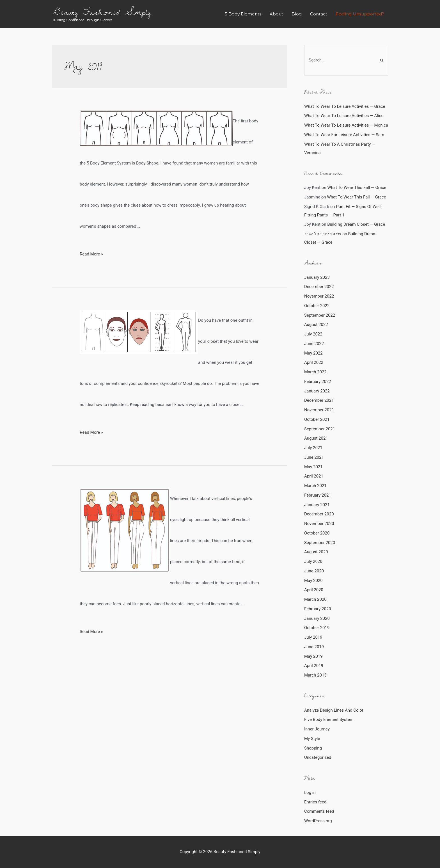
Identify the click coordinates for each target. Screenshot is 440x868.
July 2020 (313, 561)
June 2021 (314, 457)
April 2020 (314, 590)
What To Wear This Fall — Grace (357, 188)
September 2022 (320, 315)
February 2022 (318, 382)
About (276, 14)
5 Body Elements (243, 14)
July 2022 (313, 334)
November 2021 (319, 410)
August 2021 (316, 438)
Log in (310, 792)
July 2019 (313, 637)
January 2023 (317, 277)
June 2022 (314, 344)
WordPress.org (318, 821)
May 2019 (313, 656)
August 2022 (316, 325)
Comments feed (319, 811)
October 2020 (317, 533)
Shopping (313, 748)
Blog (297, 14)
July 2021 (313, 448)
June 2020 (314, 571)
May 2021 (313, 467)
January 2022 (317, 391)
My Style (312, 739)
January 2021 (317, 505)
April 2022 (314, 362)
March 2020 (315, 599)
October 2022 (317, 306)
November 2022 (319, 296)
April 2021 (314, 476)
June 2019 (314, 647)
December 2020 (319, 514)
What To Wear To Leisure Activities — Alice (344, 116)
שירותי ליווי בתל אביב (323, 234)
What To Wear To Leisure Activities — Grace (345, 106)
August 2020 (316, 552)
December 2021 (319, 400)
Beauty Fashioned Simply (101, 12)
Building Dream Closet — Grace (356, 224)
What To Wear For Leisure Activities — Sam (344, 135)
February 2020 (318, 609)
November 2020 (319, 524)
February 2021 (318, 495)
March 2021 (315, 486)
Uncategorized (318, 757)
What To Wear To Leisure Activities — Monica (346, 125)
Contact (319, 14)
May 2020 (313, 581)
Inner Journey (317, 729)
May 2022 (313, 353)
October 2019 (317, 628)
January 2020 (317, 618)
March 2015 (315, 675)
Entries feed (315, 802)
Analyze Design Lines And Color (334, 710)
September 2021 (320, 429)
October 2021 (317, 419)
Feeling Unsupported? (360, 14)
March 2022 (315, 372)
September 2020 (320, 543)
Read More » (91, 254)
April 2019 (314, 666)
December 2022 (319, 287)
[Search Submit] (382, 60)
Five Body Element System (329, 719)
